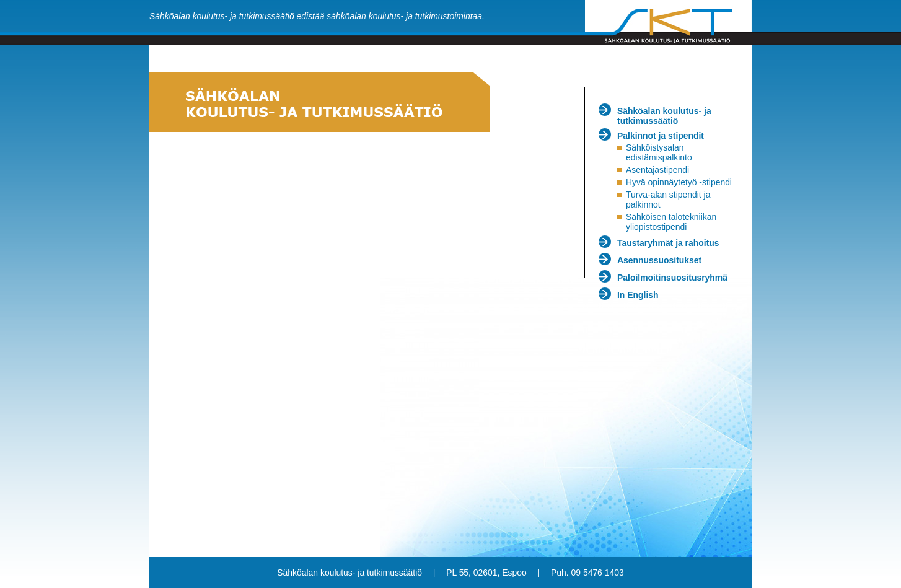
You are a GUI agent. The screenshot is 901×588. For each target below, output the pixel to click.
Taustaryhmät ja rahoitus (668, 243)
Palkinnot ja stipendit (661, 136)
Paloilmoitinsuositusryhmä (672, 278)
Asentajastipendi (657, 170)
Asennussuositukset (659, 260)
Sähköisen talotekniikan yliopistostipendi (671, 222)
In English (638, 295)
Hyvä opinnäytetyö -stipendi (679, 182)
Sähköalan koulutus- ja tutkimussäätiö (664, 116)
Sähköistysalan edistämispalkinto (659, 152)
